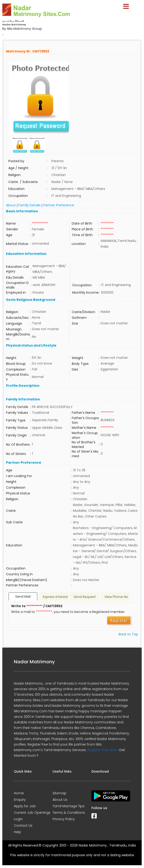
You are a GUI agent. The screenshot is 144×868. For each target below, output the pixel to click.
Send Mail (23, 597)
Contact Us (23, 825)
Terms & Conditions (69, 813)
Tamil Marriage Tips (69, 806)
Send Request (85, 597)
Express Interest (55, 597)
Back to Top (128, 634)
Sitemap (59, 793)
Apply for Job (25, 806)
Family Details (29, 205)
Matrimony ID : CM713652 (28, 51)
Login (18, 819)
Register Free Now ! (103, 750)
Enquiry (20, 800)
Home (19, 793)
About (11, 205)
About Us (60, 800)
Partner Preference (59, 205)
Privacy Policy (64, 819)
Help (17, 832)
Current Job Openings (32, 813)
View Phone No (116, 597)
